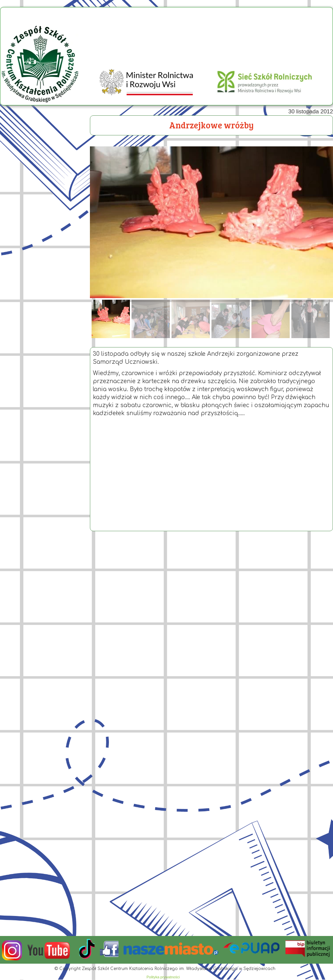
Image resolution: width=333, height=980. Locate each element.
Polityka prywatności (163, 977)
